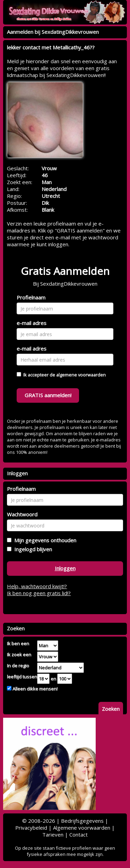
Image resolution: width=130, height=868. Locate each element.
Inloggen (65, 568)
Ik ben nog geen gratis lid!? (39, 593)
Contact (79, 834)
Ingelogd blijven (32, 549)
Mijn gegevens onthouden (44, 540)
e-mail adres (32, 323)
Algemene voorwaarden (82, 828)
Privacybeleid (31, 828)
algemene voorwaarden (81, 375)
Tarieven (53, 834)
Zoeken (111, 709)
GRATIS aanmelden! (48, 395)
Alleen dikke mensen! (34, 689)
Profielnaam (31, 297)
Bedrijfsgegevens (82, 821)
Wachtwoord (22, 514)
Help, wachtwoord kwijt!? (37, 586)
